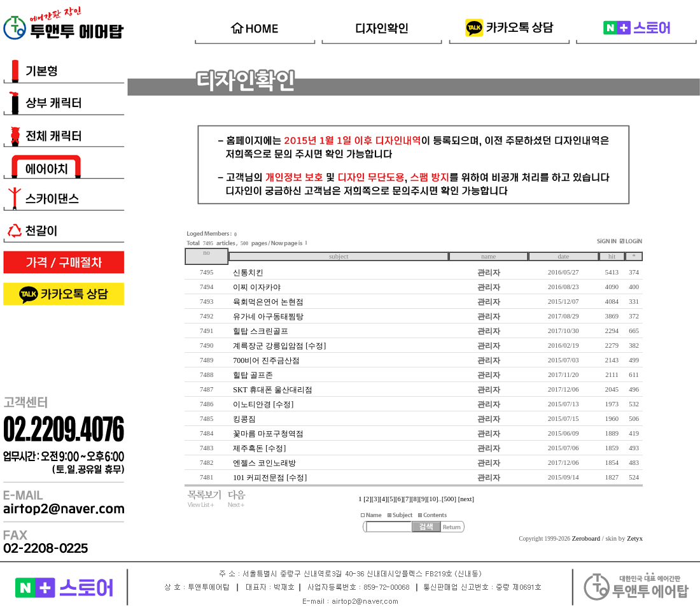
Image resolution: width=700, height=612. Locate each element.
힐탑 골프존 (253, 375)
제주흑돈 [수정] (259, 448)
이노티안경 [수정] (263, 404)
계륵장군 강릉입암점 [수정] (279, 346)
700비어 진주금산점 (266, 360)
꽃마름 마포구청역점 (268, 434)
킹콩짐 (244, 419)
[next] (466, 499)
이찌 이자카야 (257, 287)
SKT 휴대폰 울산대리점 (272, 390)
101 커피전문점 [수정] (270, 478)
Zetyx (635, 538)
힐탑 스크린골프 (261, 331)
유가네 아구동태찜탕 (268, 317)
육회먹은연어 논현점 (268, 302)
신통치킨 (248, 273)
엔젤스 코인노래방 (264, 463)
